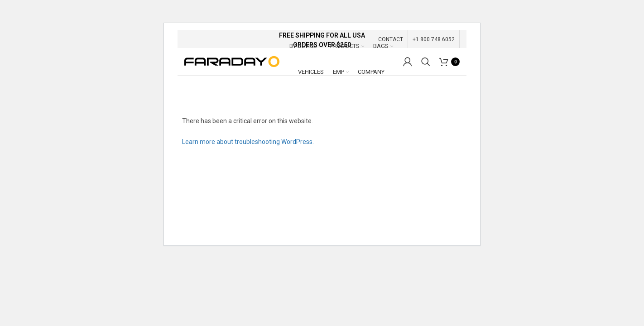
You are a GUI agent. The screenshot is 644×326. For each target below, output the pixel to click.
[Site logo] (232, 61)
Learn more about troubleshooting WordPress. (248, 142)
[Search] (426, 62)
